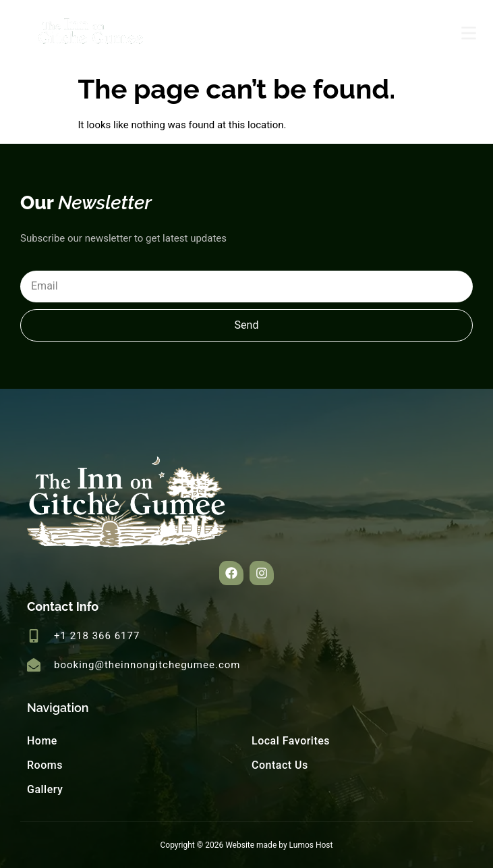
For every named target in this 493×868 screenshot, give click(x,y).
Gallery (45, 789)
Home (42, 741)
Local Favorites (291, 741)
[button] (231, 573)
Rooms (45, 765)
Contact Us (280, 765)
